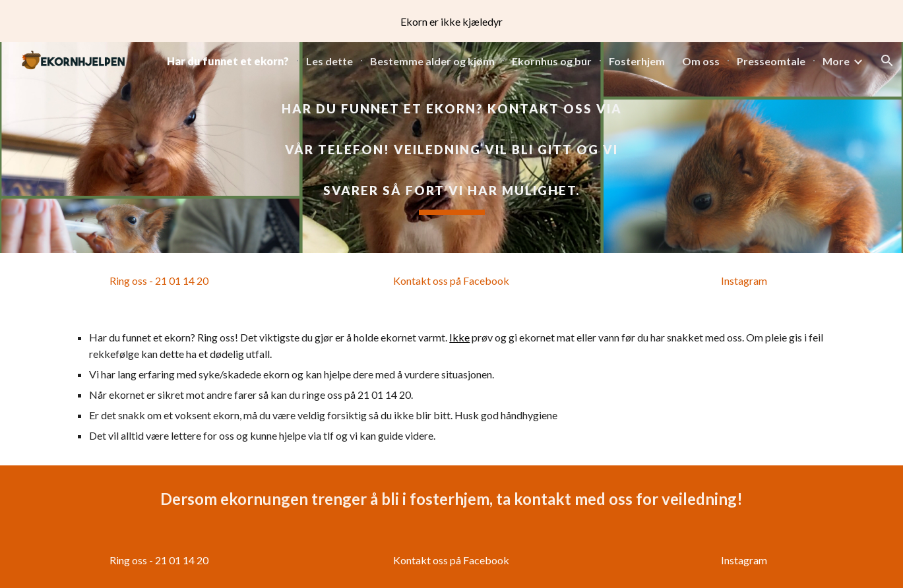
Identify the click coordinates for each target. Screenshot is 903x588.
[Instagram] (744, 281)
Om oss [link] (701, 61)
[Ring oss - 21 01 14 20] (158, 281)
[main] (451, 148)
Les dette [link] (329, 61)
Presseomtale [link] (771, 61)
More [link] (836, 61)
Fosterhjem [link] (637, 61)
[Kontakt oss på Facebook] (451, 281)
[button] (887, 61)
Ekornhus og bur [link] (552, 61)
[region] (451, 21)
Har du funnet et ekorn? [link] (228, 61)
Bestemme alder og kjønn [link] (432, 61)
